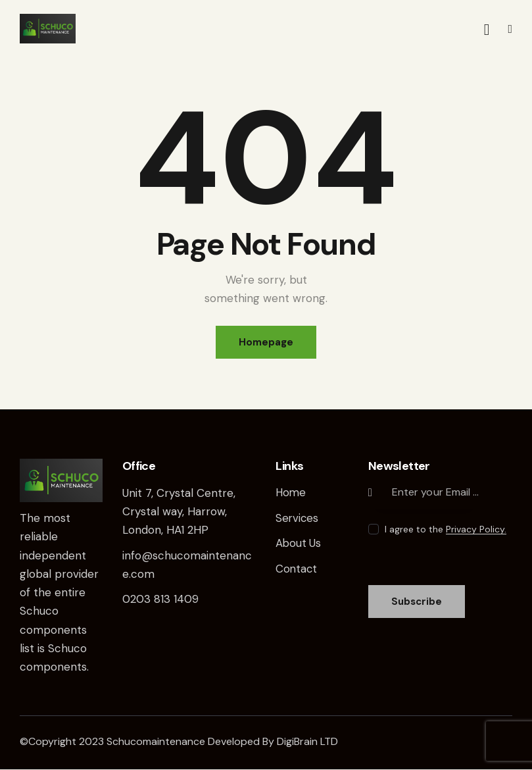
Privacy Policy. (476, 530)
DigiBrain (297, 742)
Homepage (266, 342)
